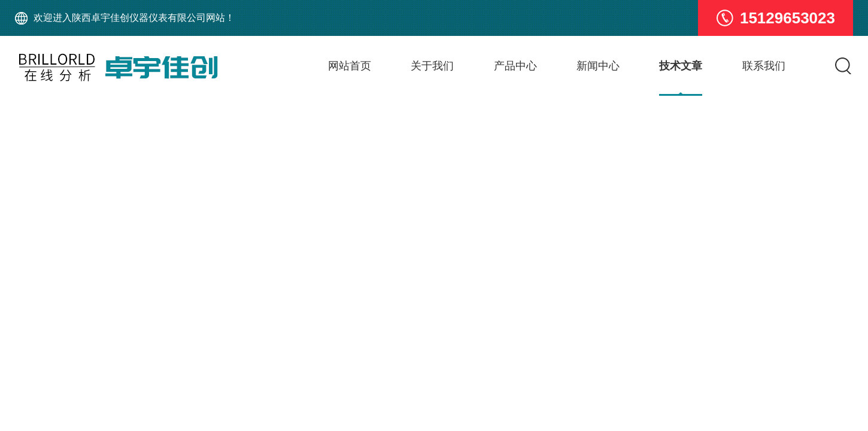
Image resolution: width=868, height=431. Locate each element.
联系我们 (764, 66)
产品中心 (515, 66)
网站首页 (350, 66)
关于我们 (432, 66)
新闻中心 (598, 66)
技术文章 (681, 66)
